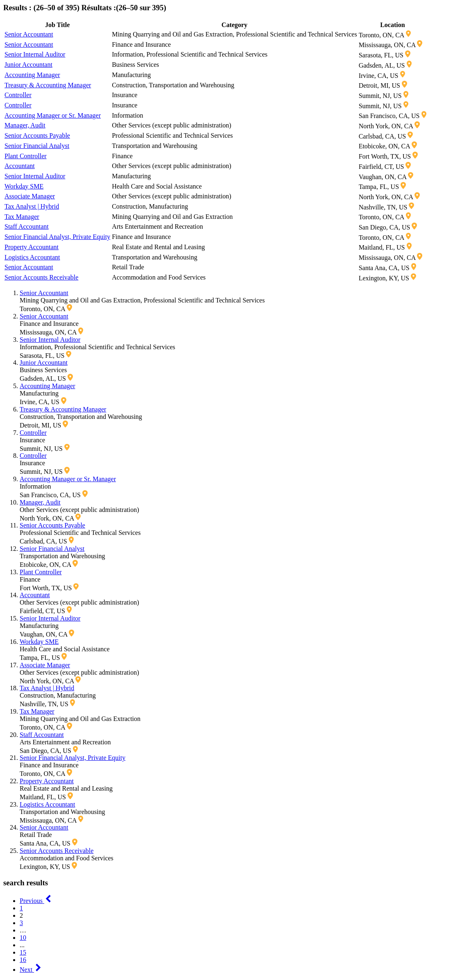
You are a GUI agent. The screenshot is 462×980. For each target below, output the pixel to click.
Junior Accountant (28, 65)
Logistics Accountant (32, 257)
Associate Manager (30, 196)
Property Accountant (32, 247)
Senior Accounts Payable (37, 135)
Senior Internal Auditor (35, 54)
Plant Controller (26, 156)
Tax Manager (22, 217)
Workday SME (24, 186)
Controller (18, 95)
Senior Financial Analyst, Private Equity (57, 237)
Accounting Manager (32, 75)
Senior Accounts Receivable (41, 277)
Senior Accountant (29, 34)
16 (23, 960)
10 (23, 938)
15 (23, 952)
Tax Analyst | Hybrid (32, 206)
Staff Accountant (27, 226)
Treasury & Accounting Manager (48, 85)
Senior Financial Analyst (37, 146)
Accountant (20, 166)
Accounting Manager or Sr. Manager (53, 115)
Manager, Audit (25, 125)
